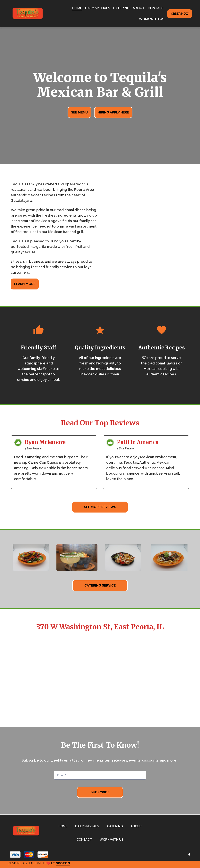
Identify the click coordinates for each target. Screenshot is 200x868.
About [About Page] (139, 8)
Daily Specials (88, 826)
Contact (85, 839)
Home (64, 826)
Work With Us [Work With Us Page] (151, 19)
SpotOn (63, 863)
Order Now (180, 14)
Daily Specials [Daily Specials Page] (98, 8)
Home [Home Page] (77, 8)
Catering (116, 826)
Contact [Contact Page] (156, 8)
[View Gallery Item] (31, 557)
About (137, 826)
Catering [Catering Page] (121, 8)
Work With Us (113, 839)
